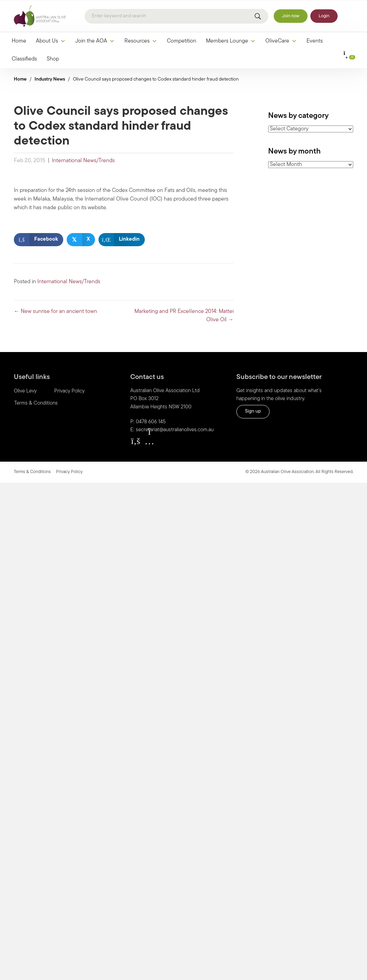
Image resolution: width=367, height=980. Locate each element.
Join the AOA (95, 41)
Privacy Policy (69, 472)
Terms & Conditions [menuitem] (36, 403)
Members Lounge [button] (231, 41)
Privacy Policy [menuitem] (69, 391)
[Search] (176, 16)
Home (19, 41)
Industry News (50, 79)
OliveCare (281, 41)
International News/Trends (83, 161)
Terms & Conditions (32, 472)
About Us (51, 41)
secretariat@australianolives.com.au (175, 430)
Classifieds (24, 59)
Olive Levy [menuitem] (25, 391)
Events (315, 41)
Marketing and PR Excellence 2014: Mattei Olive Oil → (184, 316)
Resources (141, 41)
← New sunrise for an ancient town (55, 312)
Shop (53, 59)
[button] (135, 441)
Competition (182, 41)
